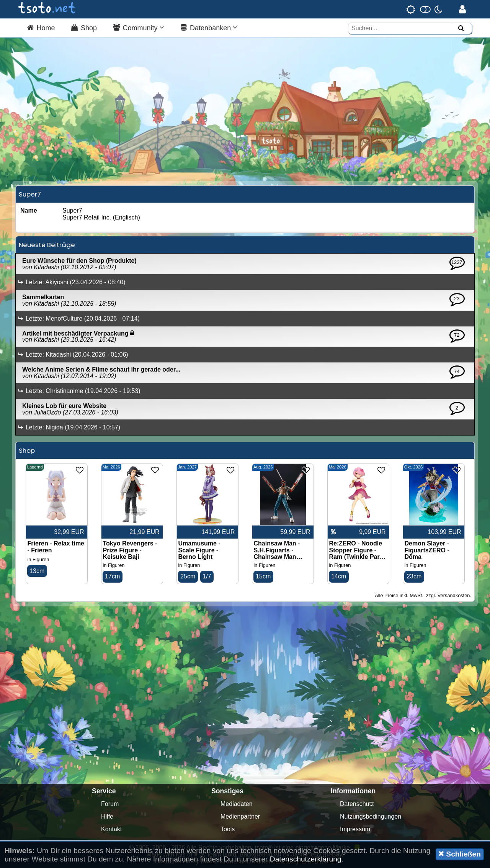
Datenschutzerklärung (306, 859)
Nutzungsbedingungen (371, 816)
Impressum (355, 829)
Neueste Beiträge (47, 245)
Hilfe (107, 816)
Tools (228, 829)
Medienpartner (240, 816)
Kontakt (111, 829)
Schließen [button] (460, 854)
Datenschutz (357, 804)
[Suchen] (461, 29)
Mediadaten (237, 804)
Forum (110, 804)
